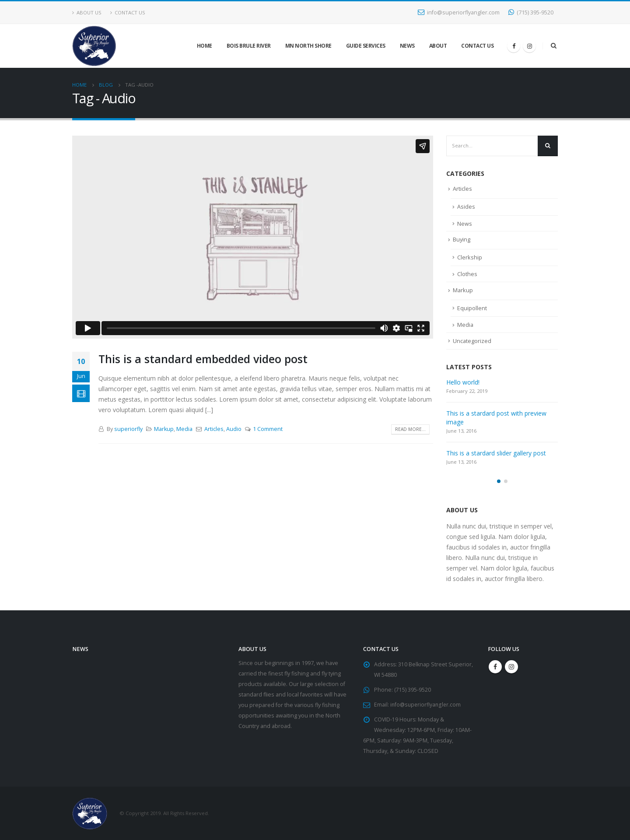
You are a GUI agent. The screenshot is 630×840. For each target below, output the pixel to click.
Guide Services (366, 46)
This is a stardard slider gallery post (496, 453)
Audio (234, 429)
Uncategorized (472, 340)
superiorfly (128, 429)
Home (205, 46)
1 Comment (268, 429)
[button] (499, 481)
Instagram (511, 666)
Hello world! (463, 382)
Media (184, 429)
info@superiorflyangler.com (459, 12)
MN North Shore (308, 46)
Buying (462, 239)
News (407, 46)
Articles (214, 429)
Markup (164, 429)
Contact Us (128, 12)
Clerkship (470, 257)
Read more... (410, 429)
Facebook (495, 666)
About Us (87, 12)
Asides (466, 206)
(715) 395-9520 (531, 12)
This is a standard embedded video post (203, 359)
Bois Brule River (249, 46)
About (438, 46)
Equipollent (472, 308)
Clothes (467, 274)
